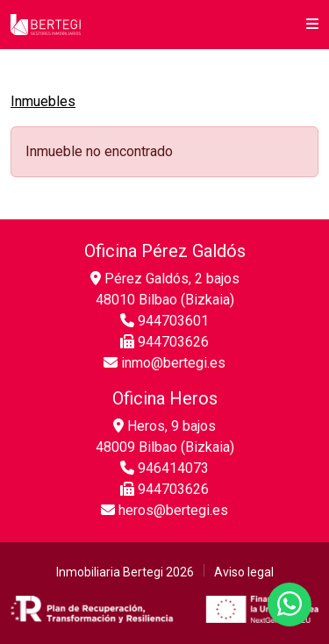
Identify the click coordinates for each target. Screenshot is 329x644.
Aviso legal (244, 572)
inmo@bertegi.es (164, 363)
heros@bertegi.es (164, 510)
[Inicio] (46, 25)
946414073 (164, 468)
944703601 (164, 321)
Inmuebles (43, 101)
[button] (312, 25)
